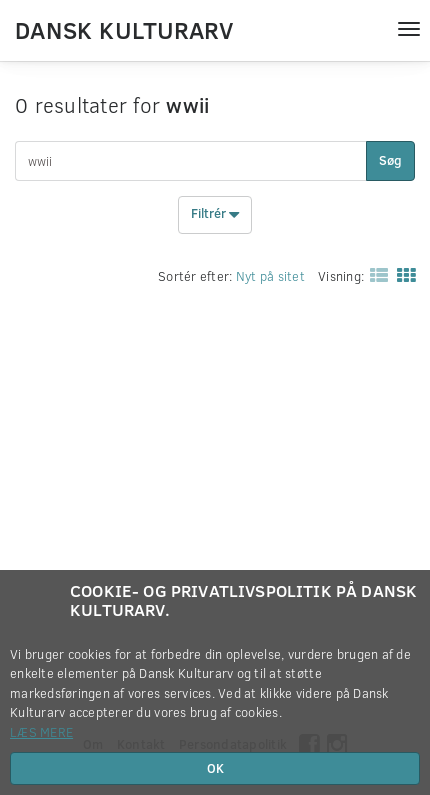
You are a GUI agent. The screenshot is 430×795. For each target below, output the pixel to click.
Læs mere (41, 732)
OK (215, 768)
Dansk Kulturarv (124, 29)
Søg (390, 160)
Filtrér (215, 215)
